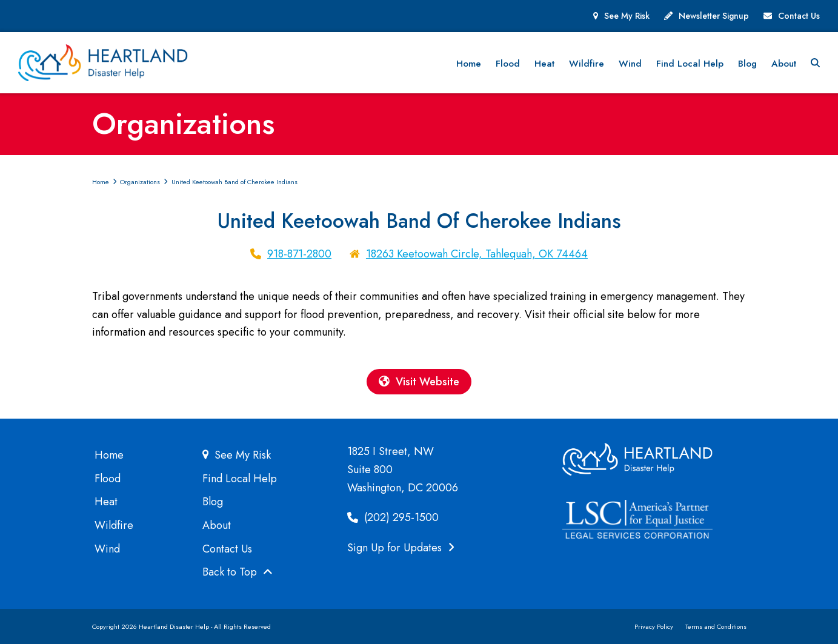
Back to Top (238, 573)
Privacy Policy (654, 626)
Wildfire (114, 525)
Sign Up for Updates (401, 548)
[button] (815, 63)
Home (109, 455)
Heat (106, 502)
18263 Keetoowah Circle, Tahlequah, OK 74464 (477, 254)
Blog (213, 502)
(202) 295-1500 (393, 518)
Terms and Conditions (716, 626)
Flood (108, 479)
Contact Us (799, 16)
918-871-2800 (299, 254)
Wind (107, 549)
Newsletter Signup (714, 16)
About (217, 525)
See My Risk (627, 16)
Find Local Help (240, 479)
